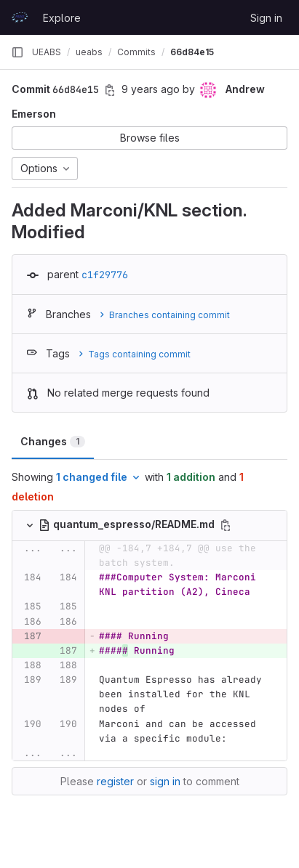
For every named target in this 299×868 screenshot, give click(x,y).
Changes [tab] (53, 441)
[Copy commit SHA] (110, 90)
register (115, 781)
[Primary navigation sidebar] (17, 52)
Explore (62, 18)
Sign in (266, 18)
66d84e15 (192, 52)
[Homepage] (20, 17)
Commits (136, 52)
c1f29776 (105, 275)
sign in (165, 781)
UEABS (47, 52)
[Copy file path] (226, 525)
